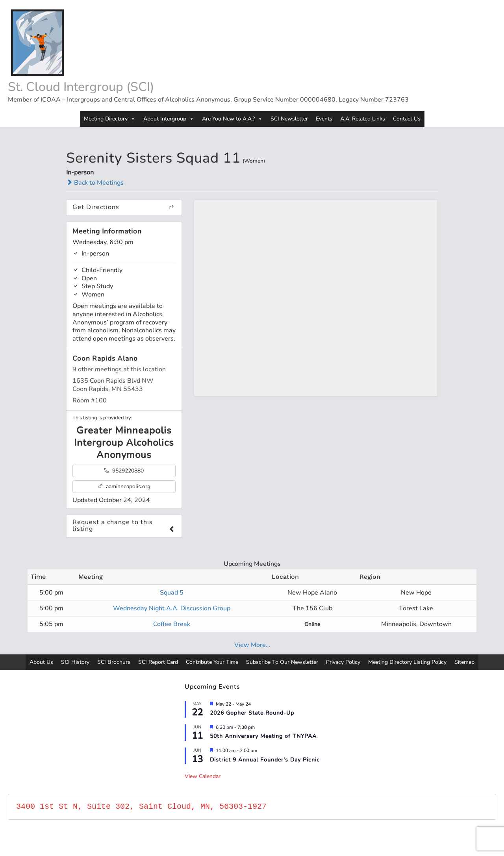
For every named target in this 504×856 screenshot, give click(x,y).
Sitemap (464, 662)
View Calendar (203, 776)
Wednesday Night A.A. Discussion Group (172, 608)
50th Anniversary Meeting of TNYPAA (263, 736)
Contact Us (407, 119)
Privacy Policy (343, 662)
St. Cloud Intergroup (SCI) (81, 87)
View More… (252, 645)
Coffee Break (172, 624)
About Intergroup (169, 119)
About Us (41, 662)
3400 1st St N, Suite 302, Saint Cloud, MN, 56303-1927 (141, 807)
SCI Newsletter (289, 119)
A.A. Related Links (363, 119)
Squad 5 (172, 593)
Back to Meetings (95, 183)
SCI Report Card (158, 662)
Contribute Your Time (212, 662)
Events (324, 119)
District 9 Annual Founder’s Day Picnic (265, 760)
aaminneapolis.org (124, 486)
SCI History (75, 662)
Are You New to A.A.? (232, 119)
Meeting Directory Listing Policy (407, 662)
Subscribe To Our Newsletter (282, 662)
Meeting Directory (110, 119)
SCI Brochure (114, 662)
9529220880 (124, 471)
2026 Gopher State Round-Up (252, 713)
